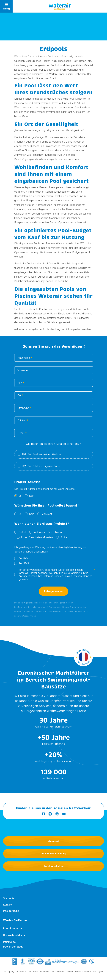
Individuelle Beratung (53, 854)
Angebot (53, 841)
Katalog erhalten (53, 866)
